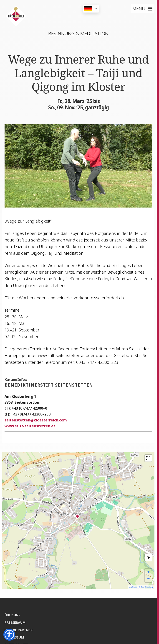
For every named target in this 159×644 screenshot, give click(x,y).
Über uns (12, 615)
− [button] (148, 579)
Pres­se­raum (15, 622)
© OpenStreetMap (146, 587)
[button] (139, 9)
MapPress (133, 587)
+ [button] (149, 572)
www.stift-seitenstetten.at (30, 426)
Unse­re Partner (19, 630)
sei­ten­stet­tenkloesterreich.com (36, 420)
